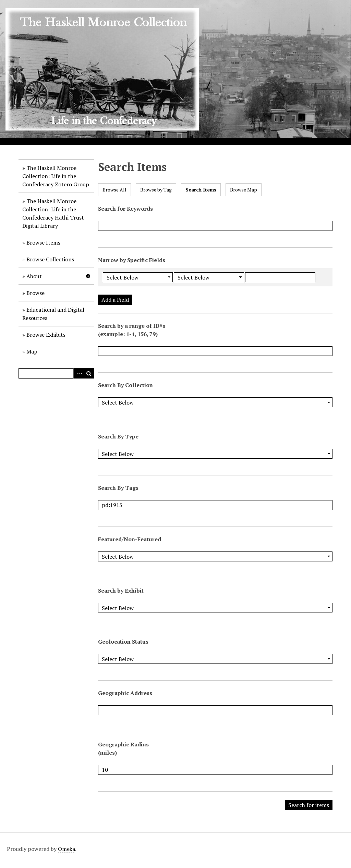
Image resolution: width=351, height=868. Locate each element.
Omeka (66, 849)
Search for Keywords (125, 209)
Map (32, 351)
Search (89, 373)
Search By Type (118, 436)
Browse (35, 293)
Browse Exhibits (46, 335)
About (34, 276)
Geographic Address (125, 693)
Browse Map (244, 190)
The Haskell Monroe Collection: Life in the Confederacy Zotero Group (56, 176)
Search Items (201, 190)
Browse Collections (50, 259)
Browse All (114, 190)
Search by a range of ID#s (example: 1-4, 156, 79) (132, 330)
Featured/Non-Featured (130, 539)
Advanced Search (78, 373)
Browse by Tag (156, 190)
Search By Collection (125, 385)
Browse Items (43, 243)
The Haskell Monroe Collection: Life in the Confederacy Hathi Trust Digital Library (53, 213)
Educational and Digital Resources (53, 314)
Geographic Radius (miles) (123, 748)
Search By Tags (118, 488)
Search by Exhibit (121, 591)
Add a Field (115, 300)
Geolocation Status (123, 642)
